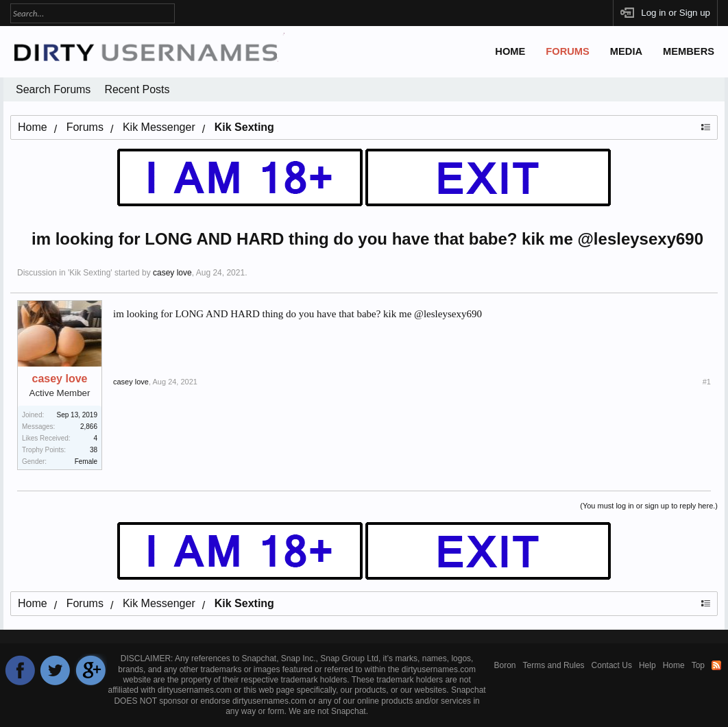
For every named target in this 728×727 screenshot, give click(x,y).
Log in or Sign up (676, 13)
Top (698, 665)
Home (510, 51)
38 (94, 450)
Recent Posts (137, 89)
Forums (568, 51)
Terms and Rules (554, 665)
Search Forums (53, 89)
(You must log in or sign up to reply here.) (649, 506)
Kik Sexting (90, 273)
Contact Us (612, 665)
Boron (505, 665)
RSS (716, 665)
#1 (707, 382)
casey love (172, 273)
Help (647, 665)
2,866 (89, 427)
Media (626, 51)
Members (689, 51)
